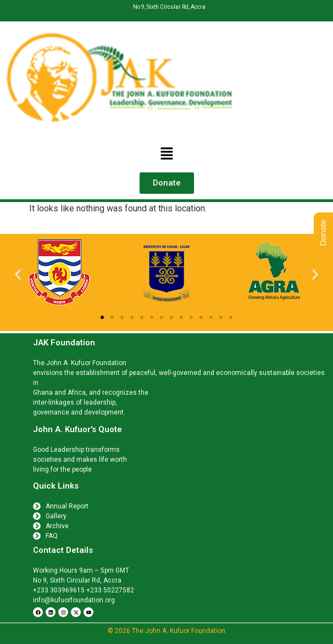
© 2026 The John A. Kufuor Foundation (166, 631)
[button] (166, 154)
